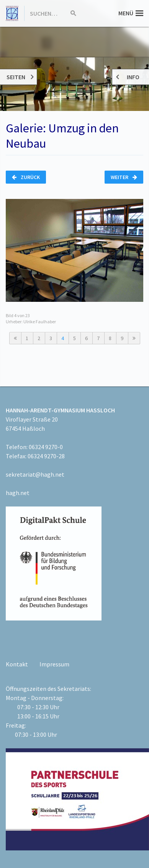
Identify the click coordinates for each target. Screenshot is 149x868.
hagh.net (18, 493)
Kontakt (17, 664)
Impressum (54, 664)
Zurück (26, 177)
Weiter (124, 177)
